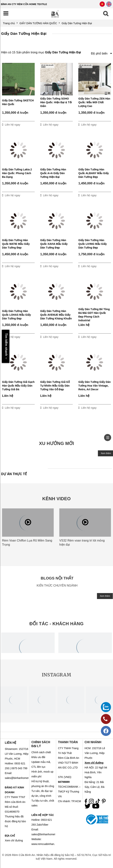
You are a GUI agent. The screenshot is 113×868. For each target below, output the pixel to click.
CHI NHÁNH (93, 742)
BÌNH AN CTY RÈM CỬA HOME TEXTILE (24, 4)
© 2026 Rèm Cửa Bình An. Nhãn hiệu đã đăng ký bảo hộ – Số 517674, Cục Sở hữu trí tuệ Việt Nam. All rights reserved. (56, 857)
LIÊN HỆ (11, 743)
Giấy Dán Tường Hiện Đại (24, 34)
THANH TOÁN (68, 742)
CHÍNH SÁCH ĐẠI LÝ (41, 744)
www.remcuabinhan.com (46, 844)
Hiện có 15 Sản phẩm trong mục (41, 52)
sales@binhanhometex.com (47, 834)
